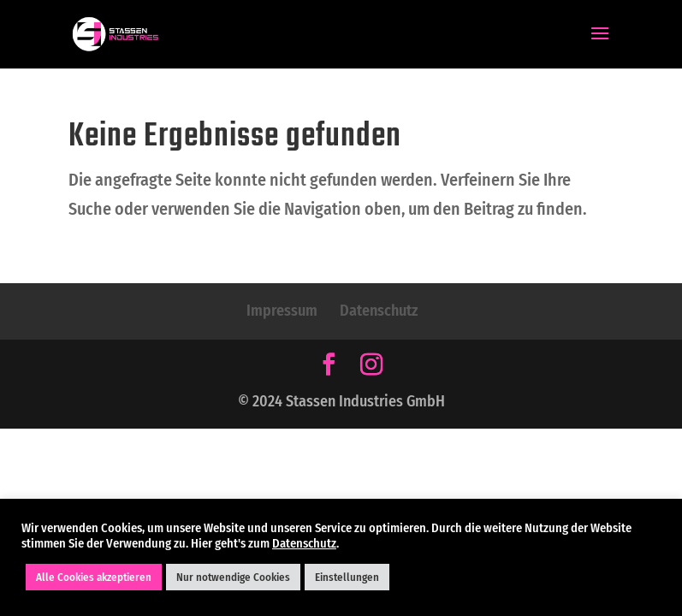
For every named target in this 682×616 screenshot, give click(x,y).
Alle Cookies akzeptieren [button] (94, 577)
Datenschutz (379, 311)
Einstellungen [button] (347, 577)
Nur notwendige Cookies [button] (233, 577)
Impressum (282, 311)
